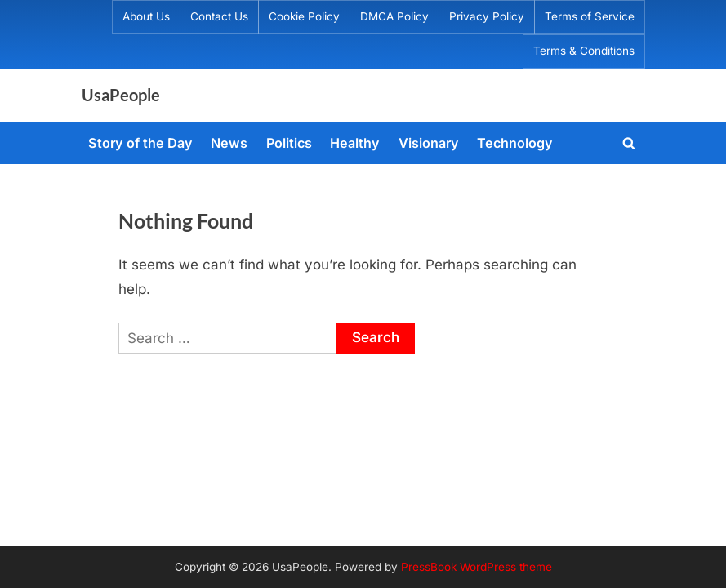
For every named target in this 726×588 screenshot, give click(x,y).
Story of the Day (140, 143)
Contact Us (219, 16)
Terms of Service (590, 16)
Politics (289, 143)
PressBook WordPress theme (477, 567)
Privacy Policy (487, 16)
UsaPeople (121, 95)
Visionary (429, 143)
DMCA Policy (394, 16)
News (229, 143)
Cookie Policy (304, 16)
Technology (515, 143)
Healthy (355, 143)
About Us (146, 16)
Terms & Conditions (584, 51)
